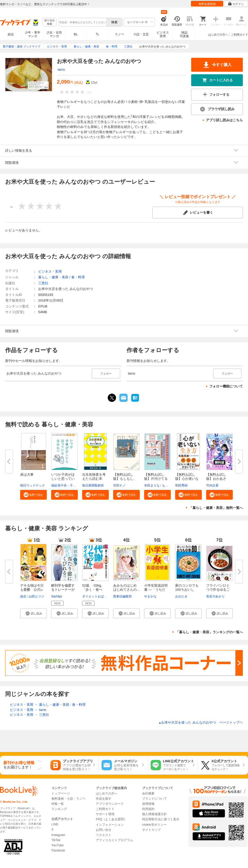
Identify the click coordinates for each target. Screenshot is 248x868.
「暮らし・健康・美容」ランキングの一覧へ (209, 632)
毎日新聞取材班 (93, 485)
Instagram (58, 835)
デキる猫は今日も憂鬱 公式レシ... (32, 590)
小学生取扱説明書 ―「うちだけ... (156, 590)
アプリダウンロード (110, 804)
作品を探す (104, 799)
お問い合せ (104, 830)
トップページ (61, 793)
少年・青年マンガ (33, 34)
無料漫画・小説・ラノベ (68, 799)
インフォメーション (110, 825)
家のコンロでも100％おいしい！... (187, 590)
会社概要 (148, 793)
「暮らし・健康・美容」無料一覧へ (216, 508)
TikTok (56, 840)
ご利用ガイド (239, 35)
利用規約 (148, 809)
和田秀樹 (181, 485)
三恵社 (43, 283)
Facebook (58, 850)
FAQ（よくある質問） (111, 819)
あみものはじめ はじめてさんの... (127, 587)
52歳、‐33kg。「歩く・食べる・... (93, 590)
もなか (167, 485)
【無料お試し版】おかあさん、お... (216, 479)
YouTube (57, 845)
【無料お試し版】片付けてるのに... (156, 479)
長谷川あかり (215, 596)
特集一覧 (58, 804)
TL (97, 34)
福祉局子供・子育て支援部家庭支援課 (78, 485)
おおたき (181, 596)
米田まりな (152, 485)
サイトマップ (151, 830)
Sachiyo (57, 596)
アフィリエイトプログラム (114, 840)
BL (76, 34)
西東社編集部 (122, 596)
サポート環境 (105, 814)
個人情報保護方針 (154, 814)
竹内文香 (212, 485)
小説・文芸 (141, 34)
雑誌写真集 (184, 34)
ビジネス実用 (163, 34)
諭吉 (23, 596)
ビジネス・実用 (50, 271)
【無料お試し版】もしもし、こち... (125, 479)
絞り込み (50, 22)
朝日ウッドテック (33, 485)
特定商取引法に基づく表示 (161, 819)
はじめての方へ (218, 35)
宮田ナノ (119, 485)
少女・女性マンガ (54, 34)
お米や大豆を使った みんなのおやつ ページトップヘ (201, 722)
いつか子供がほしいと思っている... (63, 479)
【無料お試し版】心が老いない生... (187, 479)
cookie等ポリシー (154, 825)
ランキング (59, 809)
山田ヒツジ (36, 596)
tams (61, 70)
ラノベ (119, 34)
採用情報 (148, 804)
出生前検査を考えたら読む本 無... (94, 479)
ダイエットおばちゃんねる (101, 596)
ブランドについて (154, 799)
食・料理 (78, 277)
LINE (55, 824)
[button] (33, 495)
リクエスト (104, 835)
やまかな (150, 596)
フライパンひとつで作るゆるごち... (218, 590)
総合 (11, 34)
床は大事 (27, 474)
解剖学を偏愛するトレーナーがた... (63, 590)
